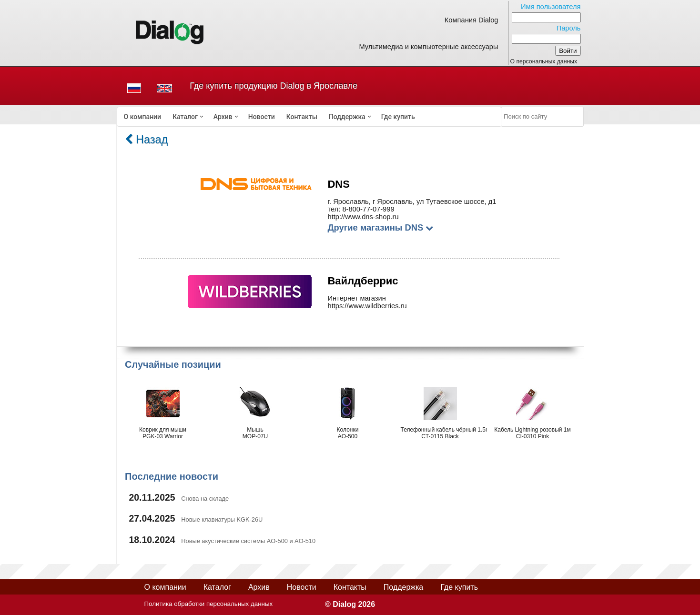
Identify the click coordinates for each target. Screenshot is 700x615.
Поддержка (347, 117)
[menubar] (309, 117)
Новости (262, 117)
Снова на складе (205, 499)
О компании (143, 117)
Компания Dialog (472, 20)
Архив (223, 117)
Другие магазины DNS (380, 227)
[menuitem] (143, 117)
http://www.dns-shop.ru (363, 217)
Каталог (185, 117)
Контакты (302, 117)
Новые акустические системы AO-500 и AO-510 (248, 541)
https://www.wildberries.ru (367, 306)
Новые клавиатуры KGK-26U (222, 519)
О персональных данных (544, 61)
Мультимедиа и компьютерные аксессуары (428, 47)
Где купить (398, 117)
